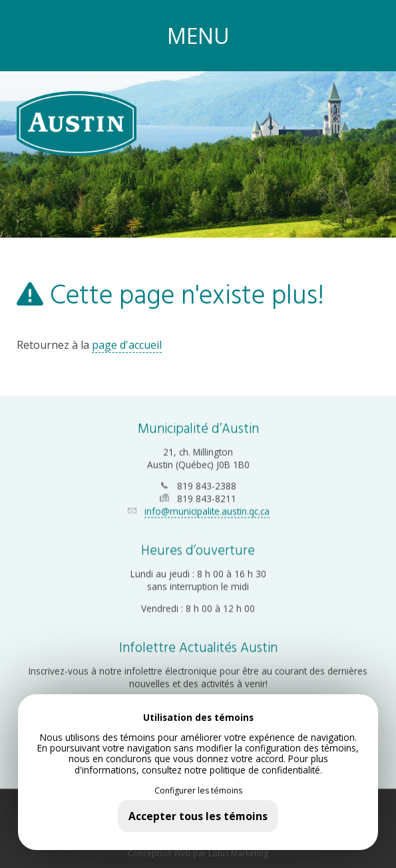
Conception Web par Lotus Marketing (198, 851)
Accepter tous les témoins (198, 816)
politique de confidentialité (265, 770)
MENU (198, 36)
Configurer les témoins (198, 791)
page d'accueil (127, 345)
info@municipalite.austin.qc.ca (207, 510)
